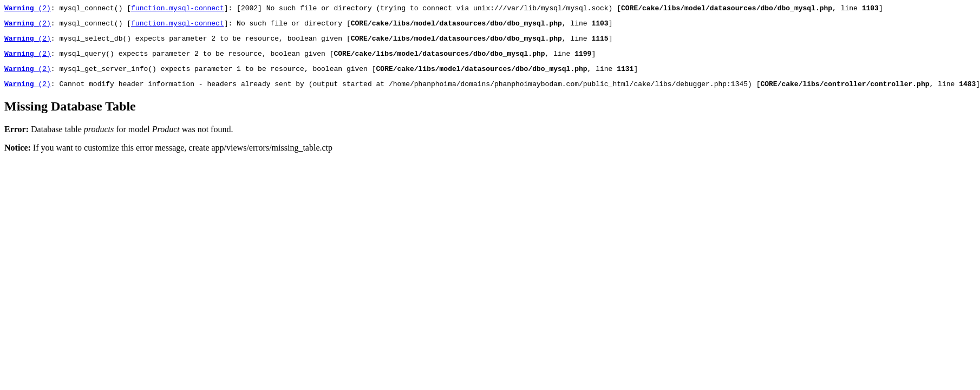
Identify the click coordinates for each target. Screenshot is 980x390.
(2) (28, 9)
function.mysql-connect (178, 9)
